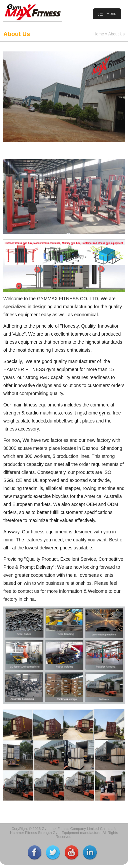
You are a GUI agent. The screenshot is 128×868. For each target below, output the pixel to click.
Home (99, 34)
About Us (116, 34)
